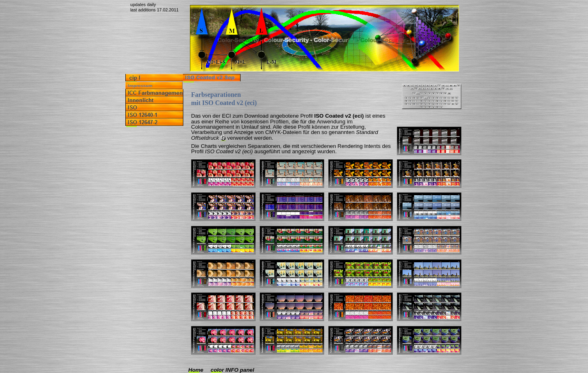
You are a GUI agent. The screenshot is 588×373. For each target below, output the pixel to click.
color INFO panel (233, 370)
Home (196, 370)
